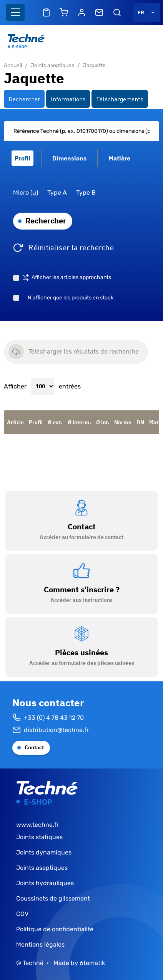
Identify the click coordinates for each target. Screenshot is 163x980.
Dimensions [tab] (69, 158)
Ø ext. (55, 422)
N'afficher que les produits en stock (71, 298)
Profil (36, 422)
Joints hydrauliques (45, 883)
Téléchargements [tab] (120, 99)
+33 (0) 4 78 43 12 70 (48, 718)
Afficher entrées (42, 387)
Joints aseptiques (52, 65)
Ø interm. (79, 422)
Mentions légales (40, 944)
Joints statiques (39, 837)
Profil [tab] (22, 158)
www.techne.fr (37, 825)
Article (15, 422)
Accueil (13, 65)
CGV (22, 914)
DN (140, 422)
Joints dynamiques (44, 852)
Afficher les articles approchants (71, 277)
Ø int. (103, 422)
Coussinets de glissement (53, 898)
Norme (123, 422)
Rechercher (46, 221)
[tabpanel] (81, 215)
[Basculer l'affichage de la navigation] (15, 12)
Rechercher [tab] (24, 99)
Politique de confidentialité (55, 929)
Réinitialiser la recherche (71, 247)
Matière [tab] (119, 158)
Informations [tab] (68, 99)
